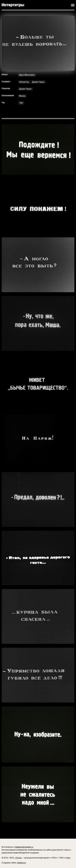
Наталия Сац (24, 82)
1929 (21, 103)
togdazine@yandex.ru (24, 847)
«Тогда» (18, 858)
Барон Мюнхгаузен (27, 75)
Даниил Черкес (38, 82)
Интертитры (13, 5)
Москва (22, 96)
